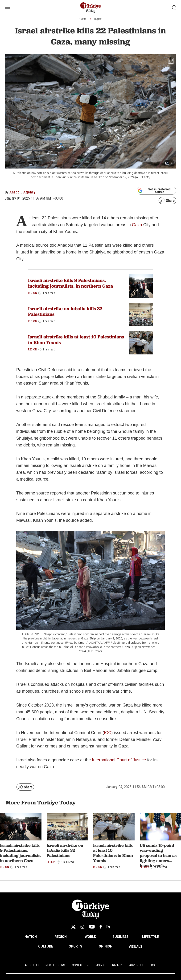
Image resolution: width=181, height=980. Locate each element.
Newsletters (55, 965)
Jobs (100, 965)
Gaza (137, 225)
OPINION (106, 946)
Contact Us (80, 965)
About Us (32, 965)
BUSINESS (120, 937)
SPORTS (76, 946)
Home (82, 19)
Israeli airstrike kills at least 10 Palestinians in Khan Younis (76, 340)
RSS (154, 965)
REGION (61, 937)
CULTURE (46, 946)
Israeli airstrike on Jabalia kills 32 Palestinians (65, 311)
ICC (108, 733)
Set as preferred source (154, 191)
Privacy (116, 965)
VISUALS (136, 947)
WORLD (91, 937)
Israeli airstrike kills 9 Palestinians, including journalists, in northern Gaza (70, 283)
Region (98, 19)
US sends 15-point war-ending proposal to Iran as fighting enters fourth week (158, 855)
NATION (31, 937)
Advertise (137, 965)
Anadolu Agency (22, 192)
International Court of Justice (119, 760)
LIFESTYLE (150, 937)
